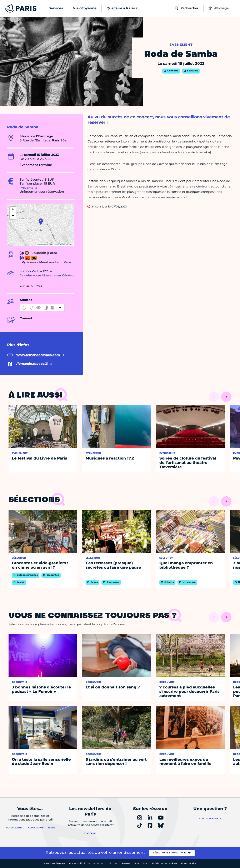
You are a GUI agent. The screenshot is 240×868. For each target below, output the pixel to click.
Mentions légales (54, 863)
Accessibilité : (93, 863)
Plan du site (189, 863)
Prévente (27, 188)
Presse (126, 863)
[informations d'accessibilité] (42, 308)
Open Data (141, 863)
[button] (41, 222)
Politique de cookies (164, 863)
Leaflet (41, 244)
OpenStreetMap (59, 244)
